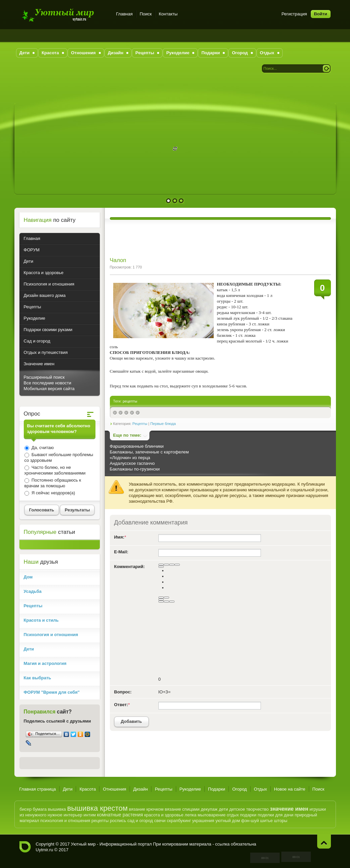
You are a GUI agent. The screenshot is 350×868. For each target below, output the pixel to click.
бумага (40, 809)
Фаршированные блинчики (137, 446)
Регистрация (294, 14)
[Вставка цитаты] (166, 602)
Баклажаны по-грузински (135, 469)
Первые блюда (163, 424)
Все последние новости (48, 383)
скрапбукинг (179, 821)
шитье (267, 821)
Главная (124, 14)
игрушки (318, 809)
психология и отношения (65, 821)
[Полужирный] (161, 565)
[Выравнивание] (161, 567)
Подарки (217, 789)
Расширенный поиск (44, 377)
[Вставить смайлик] (161, 600)
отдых (233, 815)
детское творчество (249, 809)
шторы (281, 821)
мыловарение (212, 815)
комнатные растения (120, 815)
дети (223, 809)
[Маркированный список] (166, 598)
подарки (248, 815)
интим (90, 815)
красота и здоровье (164, 815)
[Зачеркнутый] (177, 565)
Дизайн (141, 789)
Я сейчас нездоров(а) (53, 493)
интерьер (73, 815)
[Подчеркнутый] (172, 565)
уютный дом (228, 821)
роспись (118, 821)
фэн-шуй (250, 821)
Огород (239, 789)
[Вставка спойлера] (172, 602)
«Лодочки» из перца (130, 458)
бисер (26, 809)
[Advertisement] (175, 88)
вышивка (57, 809)
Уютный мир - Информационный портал (64, 15)
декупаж (209, 809)
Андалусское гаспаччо (132, 463)
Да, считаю (42, 448)
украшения (203, 821)
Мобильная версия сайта (49, 389)
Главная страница (38, 789)
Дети (68, 789)
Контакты (168, 14)
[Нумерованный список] (161, 598)
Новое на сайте (290, 789)
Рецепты (140, 424)
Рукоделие (190, 789)
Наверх (324, 841)
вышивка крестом (97, 808)
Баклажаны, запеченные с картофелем (149, 452)
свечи (160, 821)
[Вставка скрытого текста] (161, 602)
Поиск (146, 14)
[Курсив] (166, 565)
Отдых (260, 789)
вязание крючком (146, 809)
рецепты (130, 401)
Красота (88, 789)
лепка (190, 815)
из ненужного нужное (41, 815)
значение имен (289, 809)
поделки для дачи (275, 815)
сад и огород (140, 821)
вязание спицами (182, 809)
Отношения (115, 789)
